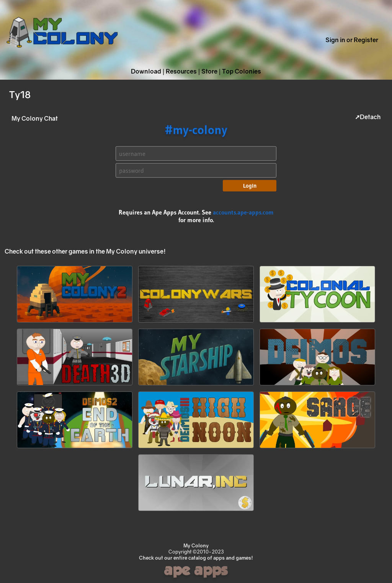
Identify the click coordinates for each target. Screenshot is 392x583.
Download (146, 71)
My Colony (196, 545)
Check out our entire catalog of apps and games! (196, 558)
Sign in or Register (352, 40)
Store (209, 71)
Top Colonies (242, 71)
